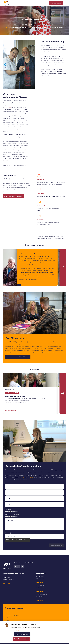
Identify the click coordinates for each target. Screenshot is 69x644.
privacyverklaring (23, 541)
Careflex (9, 618)
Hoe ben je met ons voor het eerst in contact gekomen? (20, 533)
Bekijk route (39, 582)
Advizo (9, 620)
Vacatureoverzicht (56, 3)
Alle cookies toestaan (20, 639)
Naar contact (6, 583)
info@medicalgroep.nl (9, 580)
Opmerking (10, 520)
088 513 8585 (6, 578)
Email (8, 499)
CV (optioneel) (9, 509)
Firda (8, 613)
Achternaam (10, 493)
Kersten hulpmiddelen (13, 615)
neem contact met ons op (26, 477)
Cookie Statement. (19, 631)
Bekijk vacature (10, 410)
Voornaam (10, 487)
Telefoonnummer (12, 505)
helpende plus (8, 107)
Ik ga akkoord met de (17, 541)
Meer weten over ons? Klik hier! (13, 196)
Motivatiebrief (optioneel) (12, 514)
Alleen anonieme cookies (22, 634)
